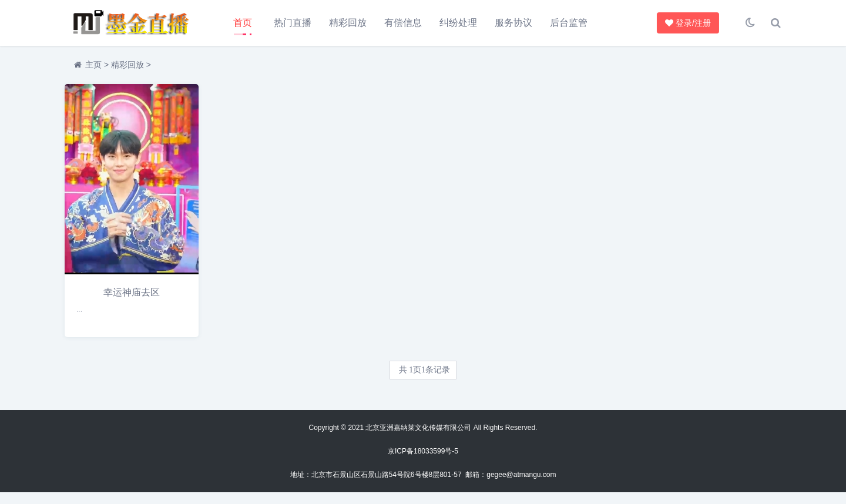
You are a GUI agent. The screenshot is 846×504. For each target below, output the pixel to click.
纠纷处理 (458, 23)
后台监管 (569, 23)
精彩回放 (348, 23)
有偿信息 (403, 23)
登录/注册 (689, 23)
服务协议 (513, 23)
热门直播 (293, 23)
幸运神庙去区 (132, 292)
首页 (243, 23)
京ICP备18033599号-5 (423, 451)
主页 (93, 65)
